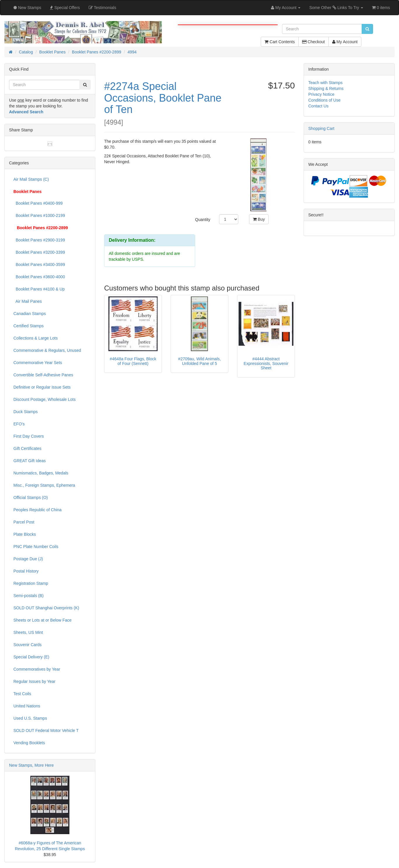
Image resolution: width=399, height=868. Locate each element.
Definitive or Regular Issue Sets (42, 387)
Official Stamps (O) (31, 498)
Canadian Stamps (30, 314)
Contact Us (318, 106)
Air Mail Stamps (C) (31, 179)
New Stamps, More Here (31, 765)
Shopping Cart (321, 128)
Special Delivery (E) (31, 657)
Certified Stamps (28, 326)
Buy (259, 219)
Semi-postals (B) (28, 596)
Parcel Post (24, 522)
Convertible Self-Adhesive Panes (43, 375)
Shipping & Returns (326, 88)
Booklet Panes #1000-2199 (39, 215)
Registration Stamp (31, 583)
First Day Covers (29, 436)
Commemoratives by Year (37, 669)
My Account (345, 42)
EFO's (19, 424)
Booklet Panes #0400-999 (38, 203)
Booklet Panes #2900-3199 (39, 240)
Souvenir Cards (28, 645)
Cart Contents (280, 42)
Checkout (314, 42)
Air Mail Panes (28, 301)
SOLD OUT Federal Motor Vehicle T (46, 730)
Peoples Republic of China (37, 510)
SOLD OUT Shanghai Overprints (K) (46, 608)
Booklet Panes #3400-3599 (39, 265)
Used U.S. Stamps (30, 718)
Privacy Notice (321, 94)
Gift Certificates (27, 448)
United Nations (27, 706)
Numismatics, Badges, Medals (41, 473)
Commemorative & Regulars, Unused (47, 350)
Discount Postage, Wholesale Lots (44, 399)
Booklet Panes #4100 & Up (39, 289)
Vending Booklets (29, 743)
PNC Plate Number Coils (36, 547)
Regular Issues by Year (34, 681)
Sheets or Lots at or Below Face (42, 620)
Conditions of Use (324, 100)
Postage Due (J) (28, 559)
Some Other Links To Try (336, 8)
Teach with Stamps (325, 83)
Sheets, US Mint (28, 632)
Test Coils (22, 694)
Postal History (26, 571)
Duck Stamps (26, 412)
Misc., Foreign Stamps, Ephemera (44, 485)
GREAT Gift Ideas (30, 461)
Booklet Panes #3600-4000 (39, 277)
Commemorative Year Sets (38, 363)
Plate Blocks (25, 534)
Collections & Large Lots (36, 338)
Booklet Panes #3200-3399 (39, 252)
